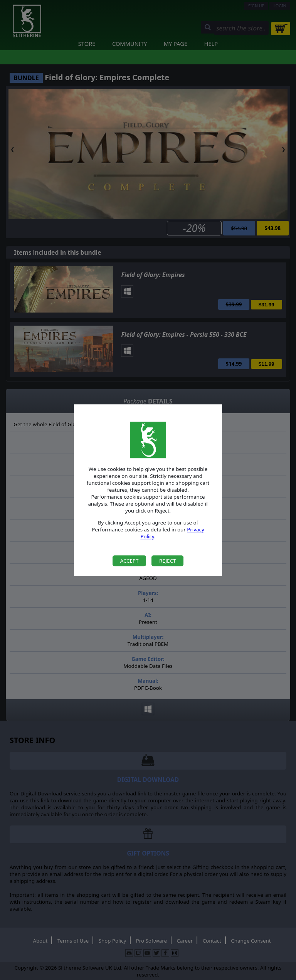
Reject (167, 561)
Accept (129, 561)
